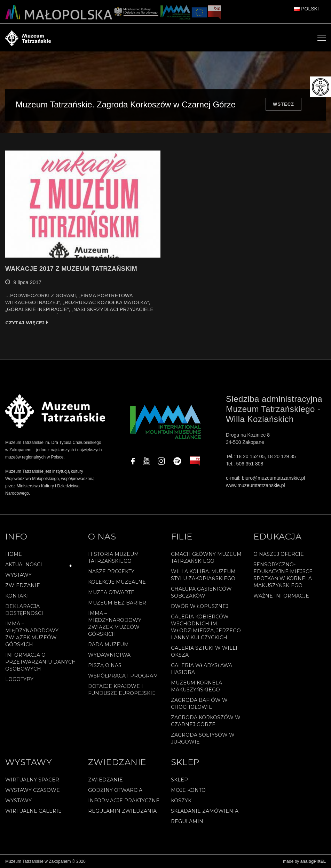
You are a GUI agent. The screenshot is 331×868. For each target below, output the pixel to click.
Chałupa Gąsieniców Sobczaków (201, 592)
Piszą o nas (105, 665)
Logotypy (19, 679)
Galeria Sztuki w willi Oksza (204, 651)
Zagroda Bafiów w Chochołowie (199, 704)
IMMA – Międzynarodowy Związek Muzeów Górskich (32, 634)
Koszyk (181, 801)
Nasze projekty (111, 571)
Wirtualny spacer (32, 780)
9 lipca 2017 (27, 282)
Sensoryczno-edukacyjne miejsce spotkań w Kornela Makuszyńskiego (283, 575)
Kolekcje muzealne (117, 582)
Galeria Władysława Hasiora (202, 669)
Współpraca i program (123, 676)
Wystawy (18, 575)
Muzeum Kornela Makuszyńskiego (196, 686)
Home (14, 554)
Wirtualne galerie (33, 811)
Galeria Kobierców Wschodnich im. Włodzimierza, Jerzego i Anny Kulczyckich (206, 627)
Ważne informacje (281, 596)
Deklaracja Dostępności (24, 610)
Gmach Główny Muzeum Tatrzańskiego (206, 558)
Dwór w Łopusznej (200, 606)
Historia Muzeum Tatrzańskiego (113, 558)
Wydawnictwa (109, 655)
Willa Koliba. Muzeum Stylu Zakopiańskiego (203, 575)
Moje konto (188, 790)
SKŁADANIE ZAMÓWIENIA (205, 811)
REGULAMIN (187, 821)
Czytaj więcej (25, 323)
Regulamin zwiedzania (122, 811)
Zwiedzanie (23, 585)
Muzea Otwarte (111, 592)
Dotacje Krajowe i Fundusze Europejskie (122, 690)
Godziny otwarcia (115, 790)
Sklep (179, 780)
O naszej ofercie (279, 554)
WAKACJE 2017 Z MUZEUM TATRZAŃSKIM (71, 269)
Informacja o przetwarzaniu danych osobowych (41, 662)
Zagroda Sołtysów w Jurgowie (203, 738)
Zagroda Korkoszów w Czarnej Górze (206, 721)
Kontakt (17, 596)
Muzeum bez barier (117, 603)
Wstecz (283, 104)
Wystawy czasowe (33, 790)
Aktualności (24, 565)
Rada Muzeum (108, 644)
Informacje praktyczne (124, 801)
